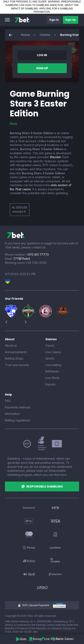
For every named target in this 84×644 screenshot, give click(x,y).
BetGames (52, 371)
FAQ (8, 401)
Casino (45, 35)
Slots (14, 124)
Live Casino (53, 352)
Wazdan (55, 157)
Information (12, 414)
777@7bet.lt (22, 259)
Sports (50, 358)
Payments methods (18, 407)
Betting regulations (18, 420)
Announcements (16, 352)
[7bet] (22, 20)
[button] (7, 20)
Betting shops (14, 358)
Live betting (53, 365)
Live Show (52, 378)
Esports (50, 384)
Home (25, 35)
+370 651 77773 (37, 255)
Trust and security (17, 365)
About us (11, 345)
